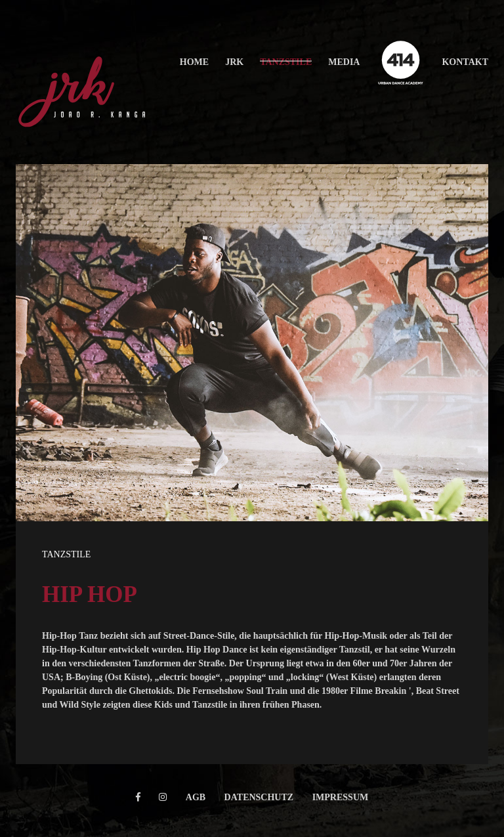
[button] (194, 62)
